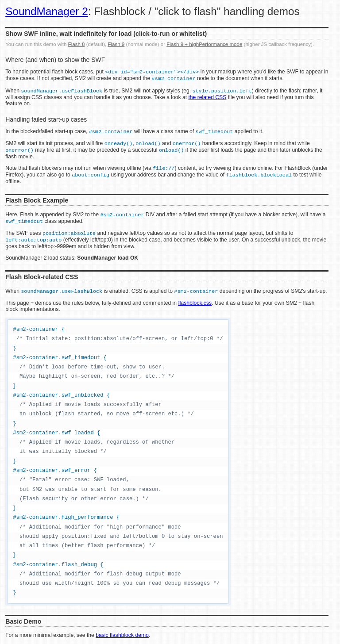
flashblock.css (195, 303)
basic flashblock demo (122, 635)
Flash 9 (116, 44)
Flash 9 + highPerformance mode (204, 44)
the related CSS (207, 97)
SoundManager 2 (47, 11)
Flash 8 (77, 44)
